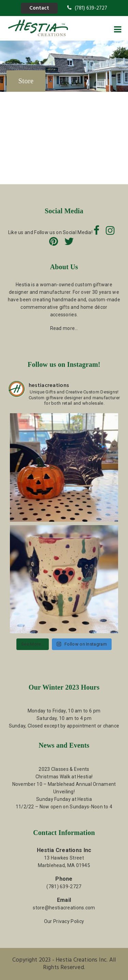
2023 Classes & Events (64, 769)
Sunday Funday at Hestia (64, 799)
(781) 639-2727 (87, 8)
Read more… (64, 328)
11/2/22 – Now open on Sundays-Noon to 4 (64, 807)
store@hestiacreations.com (64, 908)
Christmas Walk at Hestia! (64, 777)
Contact (39, 8)
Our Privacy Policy (64, 921)
